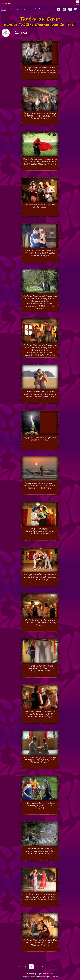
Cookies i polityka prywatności (40, 973)
